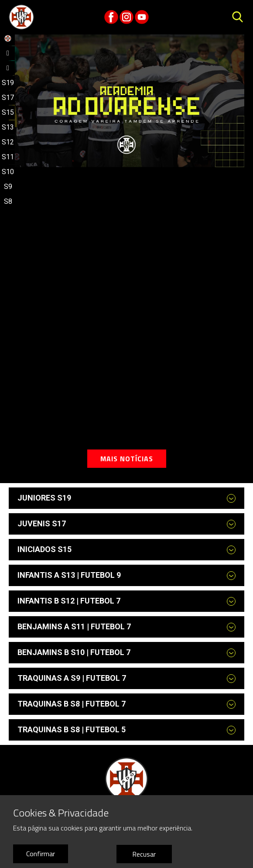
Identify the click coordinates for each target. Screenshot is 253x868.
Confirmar (41, 854)
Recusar (144, 854)
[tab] (126, 498)
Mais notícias (127, 459)
